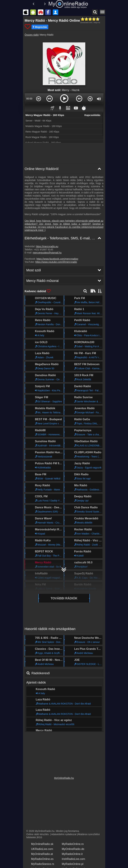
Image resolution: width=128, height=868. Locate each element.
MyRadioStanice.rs (40, 863)
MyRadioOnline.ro (70, 843)
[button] (39, 99)
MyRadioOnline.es (40, 858)
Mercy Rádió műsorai (41, 726)
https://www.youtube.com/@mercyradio (56, 262)
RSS (40, 836)
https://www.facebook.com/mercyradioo (57, 259)
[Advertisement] (64, 154)
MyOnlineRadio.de (71, 848)
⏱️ (84, 108)
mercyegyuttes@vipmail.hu (47, 253)
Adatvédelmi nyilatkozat (64, 833)
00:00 (29, 99)
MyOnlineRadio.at (40, 853)
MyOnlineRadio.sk (40, 843)
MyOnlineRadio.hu (64, 777)
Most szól (33, 716)
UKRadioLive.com (40, 848)
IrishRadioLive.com (71, 858)
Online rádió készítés (38, 833)
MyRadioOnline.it (70, 853)
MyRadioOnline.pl (70, 863)
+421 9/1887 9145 (43, 250)
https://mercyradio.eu (47, 246)
